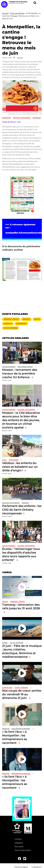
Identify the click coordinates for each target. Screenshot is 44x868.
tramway (5, 601)
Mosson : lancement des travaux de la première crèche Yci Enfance (20, 373)
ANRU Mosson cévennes (25, 367)
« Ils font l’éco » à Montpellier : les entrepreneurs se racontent (15, 737)
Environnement (21, 324)
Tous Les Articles (17, 13)
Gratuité (37, 319)
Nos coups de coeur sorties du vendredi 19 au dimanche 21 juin (22, 694)
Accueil (5, 13)
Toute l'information (23, 850)
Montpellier (37, 118)
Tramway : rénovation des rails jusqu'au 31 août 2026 (21, 606)
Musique (5, 643)
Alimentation (6, 118)
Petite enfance (14, 460)
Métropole (26, 319)
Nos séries (19, 847)
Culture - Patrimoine (11, 328)
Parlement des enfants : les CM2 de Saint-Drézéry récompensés (22, 510)
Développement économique (21, 729)
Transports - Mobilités (11, 319)
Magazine (19, 843)
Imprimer (20, 58)
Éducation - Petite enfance (22, 118)
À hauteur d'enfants (9, 367)
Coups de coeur (7, 687)
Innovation (6, 729)
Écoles (4, 460)
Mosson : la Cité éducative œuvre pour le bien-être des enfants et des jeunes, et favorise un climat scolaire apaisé (21, 420)
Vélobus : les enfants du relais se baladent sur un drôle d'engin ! (20, 467)
